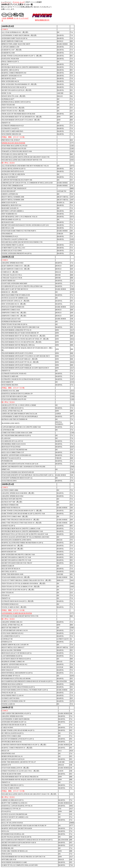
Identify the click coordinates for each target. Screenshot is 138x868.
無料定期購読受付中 (42, 20)
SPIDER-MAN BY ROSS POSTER (13, 143)
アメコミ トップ (19, 2)
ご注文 (4, 18)
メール (16, 18)
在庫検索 (10, 18)
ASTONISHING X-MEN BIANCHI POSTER (17, 613)
